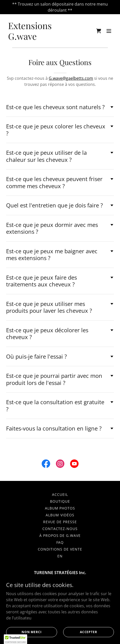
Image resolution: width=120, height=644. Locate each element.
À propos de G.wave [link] (60, 535)
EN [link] (60, 556)
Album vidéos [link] (60, 515)
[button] (109, 31)
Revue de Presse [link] (60, 522)
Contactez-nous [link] (60, 529)
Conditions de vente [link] (60, 549)
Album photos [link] (60, 508)
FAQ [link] (60, 542)
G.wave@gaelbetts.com (71, 78)
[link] (44, 38)
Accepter (89, 632)
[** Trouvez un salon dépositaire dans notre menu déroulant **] (60, 7)
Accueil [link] (60, 494)
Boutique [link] (60, 501)
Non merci (32, 632)
